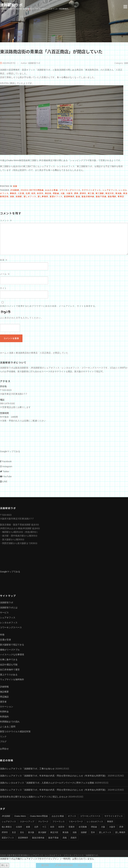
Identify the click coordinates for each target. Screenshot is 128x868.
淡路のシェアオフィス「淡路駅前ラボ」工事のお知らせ (27, 769)
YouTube (6, 477)
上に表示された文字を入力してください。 (22, 318)
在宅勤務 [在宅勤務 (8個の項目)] (83, 827)
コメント (6, 221)
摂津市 (83, 194)
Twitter (5, 472)
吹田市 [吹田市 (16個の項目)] (61, 827)
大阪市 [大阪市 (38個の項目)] (112, 827)
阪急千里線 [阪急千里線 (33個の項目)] (53, 838)
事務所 (13, 194)
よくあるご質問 (8, 727)
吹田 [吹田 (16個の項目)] (52, 827)
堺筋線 (56, 194)
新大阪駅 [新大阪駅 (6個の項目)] (42, 833)
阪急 (78, 197)
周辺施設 (4, 697)
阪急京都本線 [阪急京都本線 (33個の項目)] (38, 838)
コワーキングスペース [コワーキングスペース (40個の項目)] (90, 816)
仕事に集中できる (9, 660)
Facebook (6, 462)
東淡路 (119, 194)
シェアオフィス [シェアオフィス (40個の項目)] (9, 822)
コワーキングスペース (70, 190)
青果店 (121, 197)
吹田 (33, 194)
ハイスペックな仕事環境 (12, 655)
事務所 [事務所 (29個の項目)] (110, 822)
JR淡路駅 (15, 190)
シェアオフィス (110, 190)
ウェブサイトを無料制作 (12, 680)
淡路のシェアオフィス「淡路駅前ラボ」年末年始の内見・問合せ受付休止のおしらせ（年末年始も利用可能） (54, 776)
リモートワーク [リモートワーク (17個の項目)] (76, 822)
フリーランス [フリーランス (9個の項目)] (59, 822)
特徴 (2, 635)
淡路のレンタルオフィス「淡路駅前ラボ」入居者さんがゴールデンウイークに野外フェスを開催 (47, 783)
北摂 (28, 194)
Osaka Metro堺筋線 (32, 190)
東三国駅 (100, 194)
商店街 (48, 194)
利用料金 (4, 712)
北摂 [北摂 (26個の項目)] (36, 827)
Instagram (6, 467)
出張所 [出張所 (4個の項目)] (19, 827)
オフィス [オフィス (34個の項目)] (72, 816)
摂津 (76, 194)
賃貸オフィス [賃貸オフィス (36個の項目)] (8, 838)
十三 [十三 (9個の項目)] (44, 827)
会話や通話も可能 (9, 665)
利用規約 (4, 717)
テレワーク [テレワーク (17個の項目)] (43, 822)
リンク (3, 737)
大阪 (63, 194)
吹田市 (40, 194)
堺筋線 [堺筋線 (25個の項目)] (94, 827)
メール (5, 274)
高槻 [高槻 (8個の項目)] (65, 838)
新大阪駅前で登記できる (12, 645)
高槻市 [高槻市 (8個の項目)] (74, 838)
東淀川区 (110, 194)
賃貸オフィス (56, 197)
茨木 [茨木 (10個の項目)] (93, 833)
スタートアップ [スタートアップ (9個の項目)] (27, 822)
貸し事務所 (43, 197)
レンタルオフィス (9, 623)
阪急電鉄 (112, 197)
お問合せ (4, 749)
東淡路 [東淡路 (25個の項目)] (65, 833)
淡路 (126, 63)
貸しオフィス (30, 197)
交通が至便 (5, 640)
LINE (4, 482)
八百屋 (21, 194)
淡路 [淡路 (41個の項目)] (75, 833)
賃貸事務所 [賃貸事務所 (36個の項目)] (23, 838)
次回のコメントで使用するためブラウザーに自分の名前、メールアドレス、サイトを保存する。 (49, 306)
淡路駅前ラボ (11, 5)
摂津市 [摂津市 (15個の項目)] (5, 833)
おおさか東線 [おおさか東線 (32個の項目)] (58, 816)
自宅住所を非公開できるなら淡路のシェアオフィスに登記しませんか (34, 797)
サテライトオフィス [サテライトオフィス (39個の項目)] (114, 816)
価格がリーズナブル (10, 650)
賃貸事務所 (69, 197)
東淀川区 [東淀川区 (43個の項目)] (54, 833)
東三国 (91, 194)
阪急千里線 (101, 197)
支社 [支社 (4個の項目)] (22, 833)
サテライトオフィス (91, 190)
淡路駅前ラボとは (9, 608)
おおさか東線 (51, 190)
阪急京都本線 (88, 197)
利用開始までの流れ (10, 722)
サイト (3, 288)
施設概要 (4, 692)
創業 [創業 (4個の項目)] (28, 827)
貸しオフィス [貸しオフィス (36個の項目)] (105, 833)
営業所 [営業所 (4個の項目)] (72, 827)
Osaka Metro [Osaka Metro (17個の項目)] (20, 816)
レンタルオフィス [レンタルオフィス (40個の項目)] (95, 822)
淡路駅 (19, 197)
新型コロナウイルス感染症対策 (15, 732)
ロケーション (7, 707)
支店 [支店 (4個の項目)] (14, 833)
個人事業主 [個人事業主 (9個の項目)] (7, 827)
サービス (4, 613)
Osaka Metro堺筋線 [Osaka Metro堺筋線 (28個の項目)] (39, 816)
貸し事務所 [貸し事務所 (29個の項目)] (120, 833)
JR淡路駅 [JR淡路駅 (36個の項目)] (6, 816)
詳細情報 (4, 687)
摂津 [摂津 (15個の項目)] (121, 827)
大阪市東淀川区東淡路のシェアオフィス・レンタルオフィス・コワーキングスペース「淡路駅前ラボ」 (53, 856)
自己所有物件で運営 (10, 670)
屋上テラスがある (9, 675)
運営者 (3, 702)
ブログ (3, 742)
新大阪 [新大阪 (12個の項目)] (31, 833)
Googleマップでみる (10, 452)
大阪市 (70, 194)
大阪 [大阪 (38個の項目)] (103, 827)
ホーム (3, 353)
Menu (125, 7)
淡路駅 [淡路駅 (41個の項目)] (84, 833)
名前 (4, 260)
